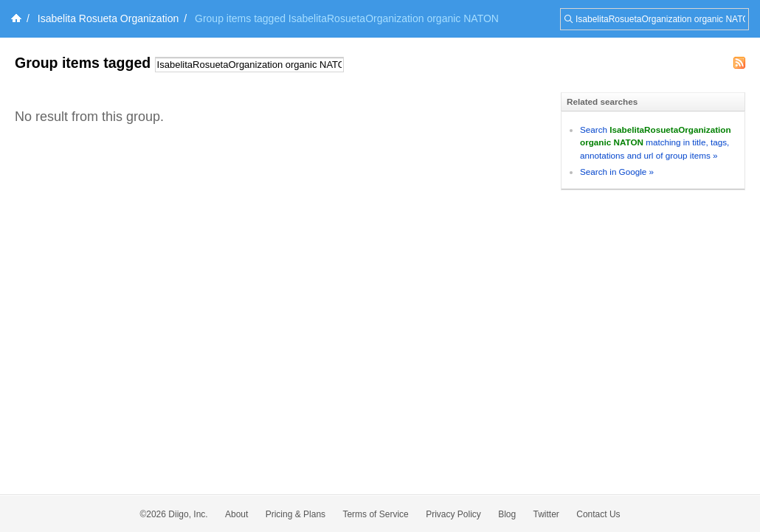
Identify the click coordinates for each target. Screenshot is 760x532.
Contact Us (598, 514)
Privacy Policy (453, 514)
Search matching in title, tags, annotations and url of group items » (656, 142)
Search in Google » (617, 172)
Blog (507, 514)
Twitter (546, 514)
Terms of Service (375, 514)
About (236, 514)
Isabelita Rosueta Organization (108, 18)
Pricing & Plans (296, 514)
